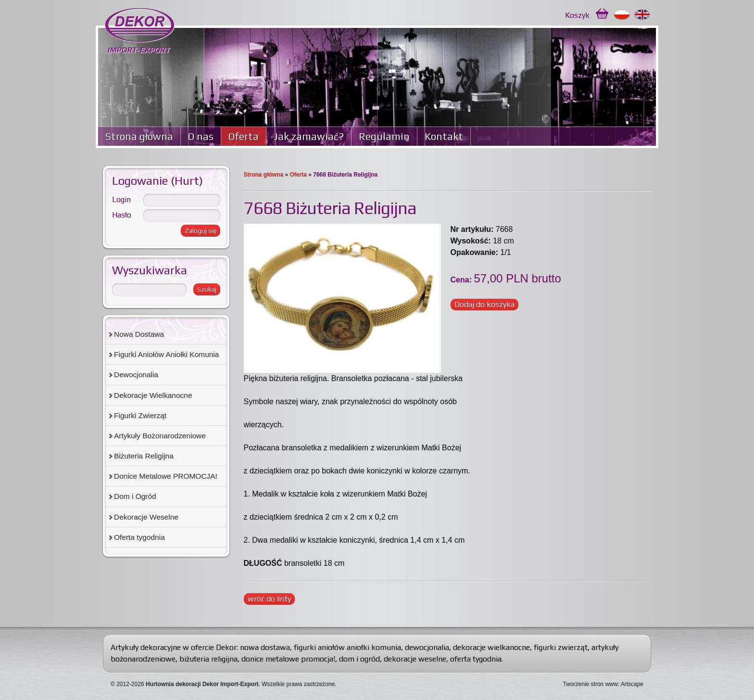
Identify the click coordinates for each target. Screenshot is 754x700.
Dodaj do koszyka (484, 304)
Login (121, 199)
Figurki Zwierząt (140, 415)
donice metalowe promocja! (288, 659)
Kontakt (444, 136)
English (643, 15)
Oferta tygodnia (139, 537)
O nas (201, 136)
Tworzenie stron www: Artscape (603, 684)
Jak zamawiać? (309, 136)
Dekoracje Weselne (146, 517)
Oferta (244, 136)
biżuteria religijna (208, 659)
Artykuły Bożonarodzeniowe (160, 436)
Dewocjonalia (136, 375)
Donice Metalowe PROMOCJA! (166, 476)
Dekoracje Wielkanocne (153, 395)
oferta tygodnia (476, 659)
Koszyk (577, 15)
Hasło (122, 215)
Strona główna (139, 136)
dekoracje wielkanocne (491, 647)
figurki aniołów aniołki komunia (347, 647)
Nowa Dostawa (139, 334)
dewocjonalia (427, 647)
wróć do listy (269, 599)
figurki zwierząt (561, 647)
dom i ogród (359, 659)
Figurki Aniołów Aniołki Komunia (166, 354)
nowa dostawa (265, 647)
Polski (622, 15)
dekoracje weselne (415, 659)
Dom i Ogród (135, 496)
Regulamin (384, 136)
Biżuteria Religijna (144, 456)
